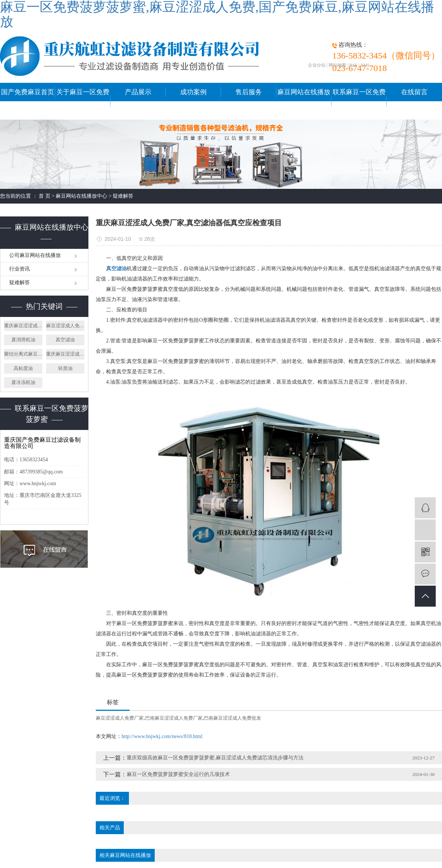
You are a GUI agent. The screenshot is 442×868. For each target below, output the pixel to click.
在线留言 (414, 92)
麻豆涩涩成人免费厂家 (65, 326)
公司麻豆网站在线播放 (35, 255)
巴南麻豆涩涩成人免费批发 (232, 718)
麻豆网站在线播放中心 (304, 101)
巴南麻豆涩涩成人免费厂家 (174, 718)
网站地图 (337, 65)
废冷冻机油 (23, 382)
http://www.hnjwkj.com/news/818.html (162, 736)
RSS (353, 65)
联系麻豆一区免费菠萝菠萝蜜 (359, 101)
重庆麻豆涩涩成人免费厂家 (23, 326)
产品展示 (138, 92)
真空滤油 (65, 340)
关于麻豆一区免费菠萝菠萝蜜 (83, 101)
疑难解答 (123, 196)
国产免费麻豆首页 (28, 92)
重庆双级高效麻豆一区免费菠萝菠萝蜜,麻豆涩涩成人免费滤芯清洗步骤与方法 (215, 758)
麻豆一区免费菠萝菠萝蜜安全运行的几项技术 (178, 774)
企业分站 (317, 65)
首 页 (45, 196)
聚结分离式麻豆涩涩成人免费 (23, 354)
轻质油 (65, 368)
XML (365, 65)
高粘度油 (23, 368)
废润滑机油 (23, 340)
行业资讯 (20, 269)
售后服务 (249, 92)
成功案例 (193, 92)
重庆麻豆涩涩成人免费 (65, 354)
